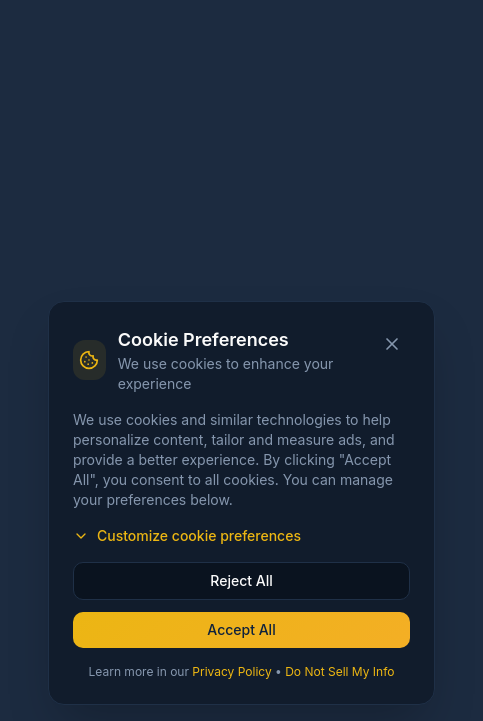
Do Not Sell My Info (339, 671)
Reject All (241, 580)
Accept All (241, 629)
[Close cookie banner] (392, 344)
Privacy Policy (231, 671)
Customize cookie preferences (187, 535)
